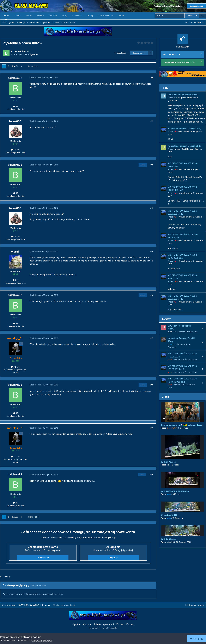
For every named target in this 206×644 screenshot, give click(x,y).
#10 (151, 474)
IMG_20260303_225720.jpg (175, 491)
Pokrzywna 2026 (171, 54)
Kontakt (40, 16)
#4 (152, 208)
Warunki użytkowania (42, 640)
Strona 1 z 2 (33, 66)
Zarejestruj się (196, 6)
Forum (6, 17)
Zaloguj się (113, 558)
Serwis (121, 16)
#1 (152, 78)
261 (16, 280)
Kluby (65, 16)
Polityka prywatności (104, 624)
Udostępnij (120, 53)
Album (29, 16)
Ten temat (191, 16)
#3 (152, 165)
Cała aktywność (105, 16)
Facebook (77, 16)
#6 (152, 295)
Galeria (17, 16)
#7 (152, 338)
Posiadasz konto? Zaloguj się (169, 6)
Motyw (87, 624)
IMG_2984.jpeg (169, 539)
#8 (152, 385)
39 (16, 106)
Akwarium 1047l (169, 515)
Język (76, 624)
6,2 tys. (16, 367)
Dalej (15, 66)
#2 (152, 121)
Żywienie (34, 54)
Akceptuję (196, 639)
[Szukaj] (170, 16)
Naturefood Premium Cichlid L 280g (184, 129)
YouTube (53, 16)
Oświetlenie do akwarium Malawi (183, 95)
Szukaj (90, 16)
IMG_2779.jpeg (169, 462)
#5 (152, 251)
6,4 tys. (16, 150)
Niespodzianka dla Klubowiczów (179, 62)
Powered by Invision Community (103, 628)
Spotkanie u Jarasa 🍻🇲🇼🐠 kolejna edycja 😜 (183, 425)
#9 (152, 428)
